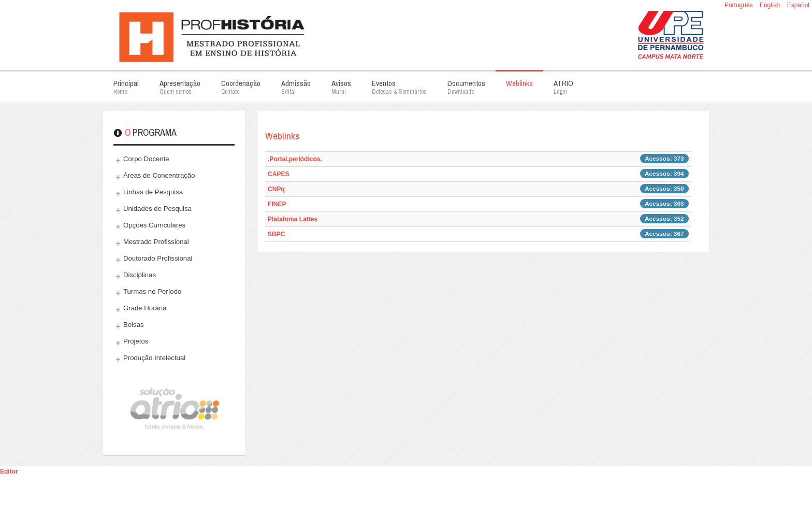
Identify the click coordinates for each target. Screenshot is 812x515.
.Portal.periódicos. (295, 159)
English (771, 5)
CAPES (278, 174)
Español (798, 5)
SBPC (276, 234)
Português (740, 5)
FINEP (277, 204)
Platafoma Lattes (293, 219)
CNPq (276, 189)
